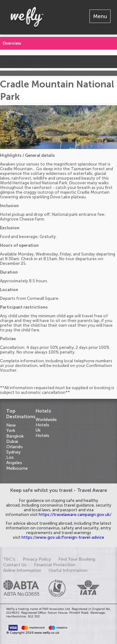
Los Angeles (14, 460)
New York (11, 428)
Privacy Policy (37, 559)
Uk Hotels (42, 433)
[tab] (100, 16)
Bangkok (15, 436)
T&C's (9, 559)
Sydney (13, 452)
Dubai (12, 441)
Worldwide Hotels (46, 422)
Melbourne (17, 468)
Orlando (15, 447)
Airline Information (22, 570)
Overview (12, 43)
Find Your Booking (77, 559)
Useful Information (68, 570)
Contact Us (15, 565)
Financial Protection (55, 565)
